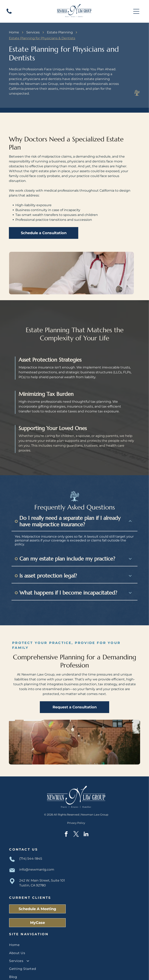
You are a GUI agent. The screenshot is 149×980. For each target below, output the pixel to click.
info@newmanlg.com (37, 856)
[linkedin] (86, 821)
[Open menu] (136, 11)
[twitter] (76, 821)
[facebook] (66, 821)
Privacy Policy (76, 809)
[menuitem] (74, 931)
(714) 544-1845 (31, 845)
